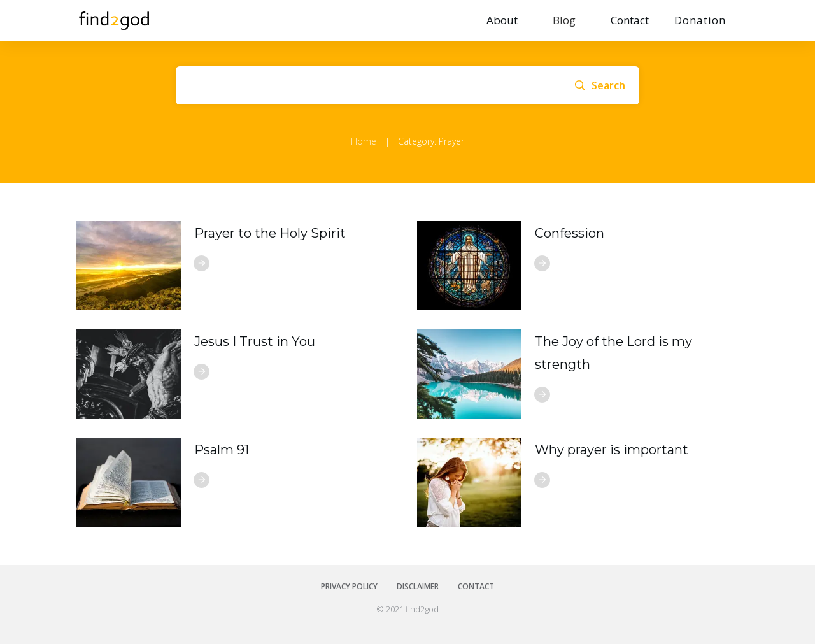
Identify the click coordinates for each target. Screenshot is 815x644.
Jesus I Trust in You (255, 341)
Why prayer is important (612, 450)
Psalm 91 (222, 450)
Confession (570, 233)
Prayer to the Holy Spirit (270, 233)
